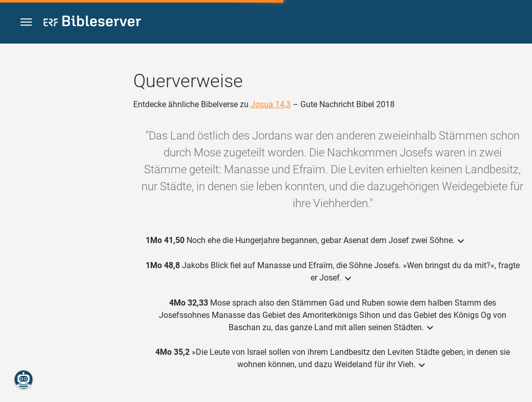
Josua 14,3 (271, 104)
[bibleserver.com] (92, 23)
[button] (26, 22)
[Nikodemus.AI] (24, 379)
